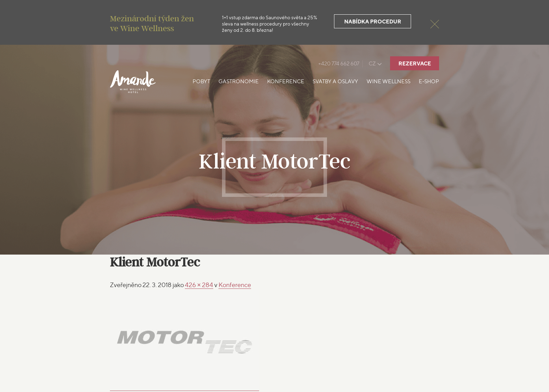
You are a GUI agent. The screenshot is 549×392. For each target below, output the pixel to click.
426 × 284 (199, 285)
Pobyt (201, 81)
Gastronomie (239, 81)
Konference (286, 81)
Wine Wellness (388, 81)
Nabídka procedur (373, 22)
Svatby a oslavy (335, 81)
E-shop (429, 81)
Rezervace (415, 63)
